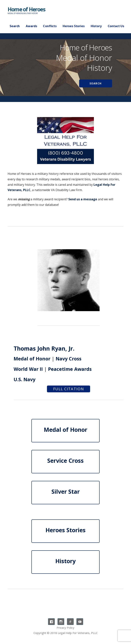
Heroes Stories (74, 26)
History (96, 26)
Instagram (61, 622)
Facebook (51, 622)
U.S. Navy (25, 379)
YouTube (80, 622)
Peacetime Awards (70, 369)
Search (15, 26)
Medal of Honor (32, 359)
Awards (31, 26)
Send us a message (83, 199)
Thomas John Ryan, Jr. (44, 348)
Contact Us (116, 26)
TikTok (70, 622)
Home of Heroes (26, 9)
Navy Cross (69, 359)
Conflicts (50, 26)
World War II (28, 369)
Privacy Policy (65, 628)
